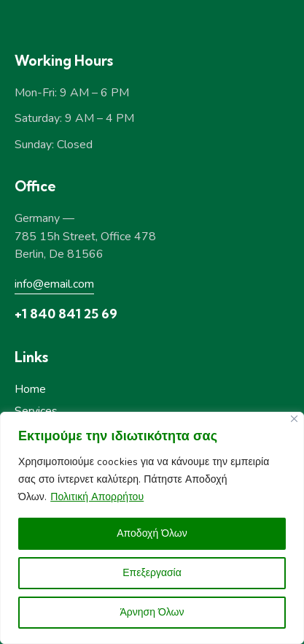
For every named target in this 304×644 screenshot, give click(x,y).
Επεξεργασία (152, 573)
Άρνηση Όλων (152, 612)
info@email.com (54, 284)
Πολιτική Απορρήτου (97, 497)
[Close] (294, 419)
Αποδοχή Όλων (152, 533)
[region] (152, 528)
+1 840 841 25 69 (66, 314)
